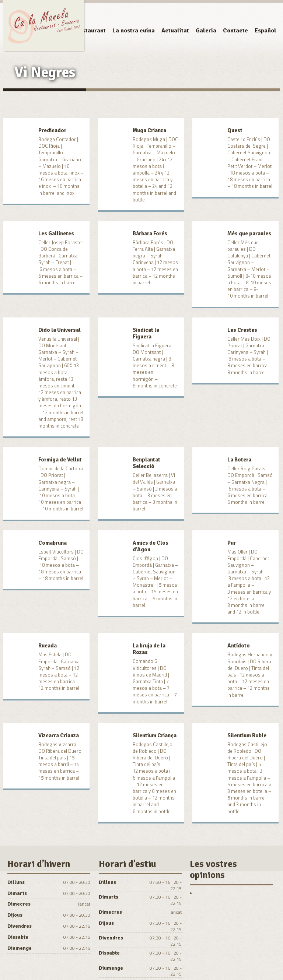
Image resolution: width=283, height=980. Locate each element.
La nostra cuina (134, 31)
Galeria (206, 31)
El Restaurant (87, 31)
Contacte (235, 31)
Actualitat (175, 31)
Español (265, 31)
